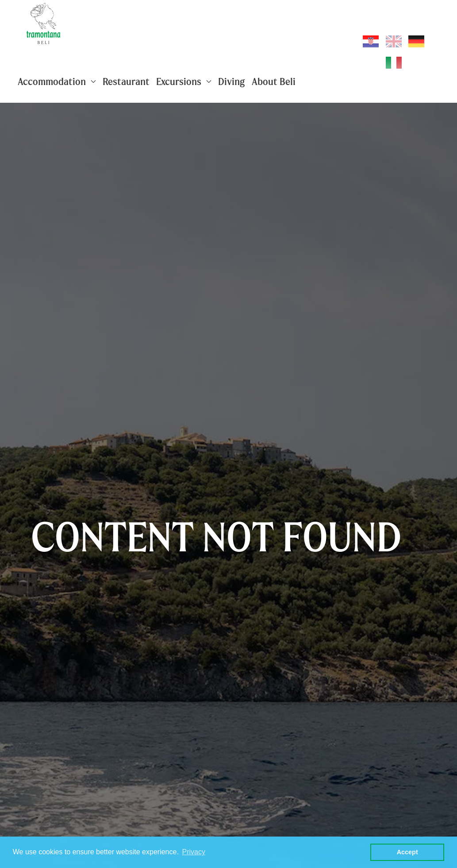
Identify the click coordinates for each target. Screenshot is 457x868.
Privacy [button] (193, 852)
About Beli (274, 81)
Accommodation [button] (57, 81)
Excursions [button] (184, 81)
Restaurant (126, 81)
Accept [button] (407, 852)
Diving (232, 81)
